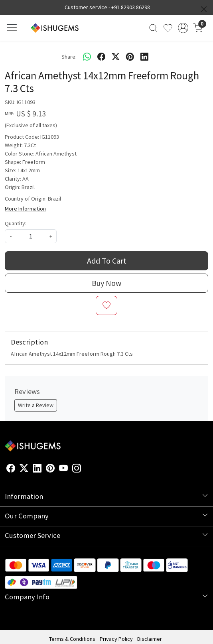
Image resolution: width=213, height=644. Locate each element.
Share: (69, 57)
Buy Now (106, 283)
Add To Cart (107, 261)
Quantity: (16, 223)
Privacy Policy (116, 639)
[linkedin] (144, 57)
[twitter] (116, 57)
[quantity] (31, 236)
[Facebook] (11, 469)
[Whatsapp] (87, 57)
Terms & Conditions (72, 639)
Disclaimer (150, 639)
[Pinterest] (50, 469)
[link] (153, 28)
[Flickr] (85, 469)
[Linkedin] (37, 469)
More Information (25, 209)
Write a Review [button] (36, 405)
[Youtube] (63, 469)
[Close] (204, 9)
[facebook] (101, 57)
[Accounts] (183, 28)
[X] (24, 469)
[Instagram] (77, 469)
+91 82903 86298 (131, 7)
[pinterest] (130, 57)
